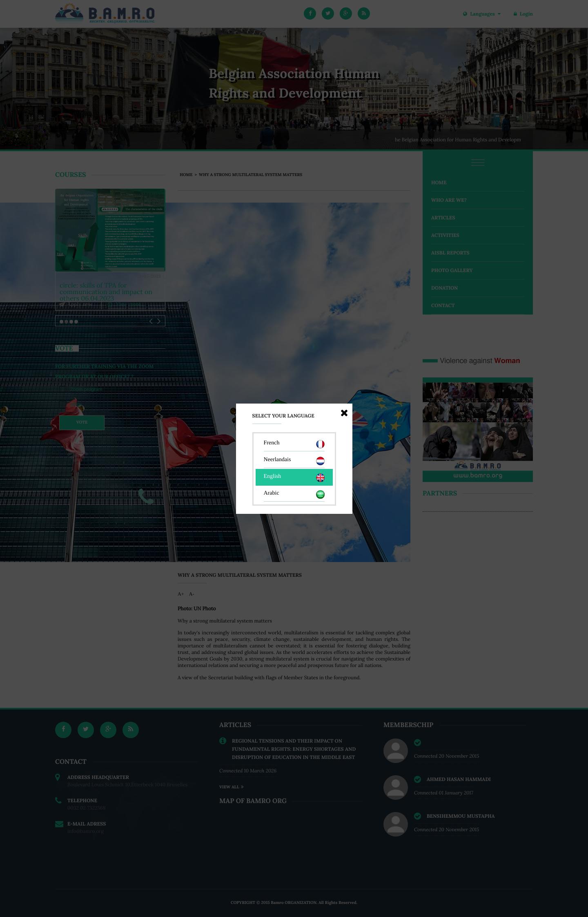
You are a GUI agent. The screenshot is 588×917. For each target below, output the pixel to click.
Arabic (294, 494)
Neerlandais (294, 461)
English (294, 478)
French (294, 444)
